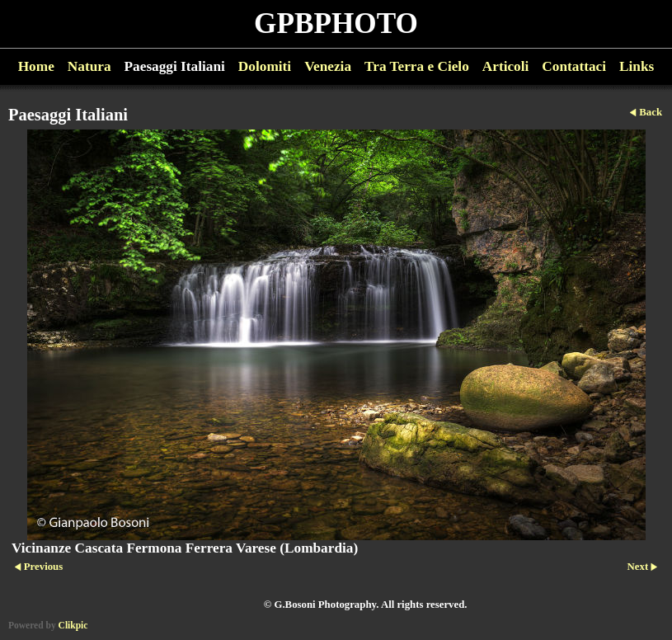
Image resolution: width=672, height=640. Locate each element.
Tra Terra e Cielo (417, 66)
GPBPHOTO (336, 24)
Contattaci (574, 66)
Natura (89, 66)
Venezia (328, 66)
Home (36, 66)
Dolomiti (265, 66)
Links (637, 66)
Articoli (506, 66)
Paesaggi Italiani (175, 66)
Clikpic (73, 625)
